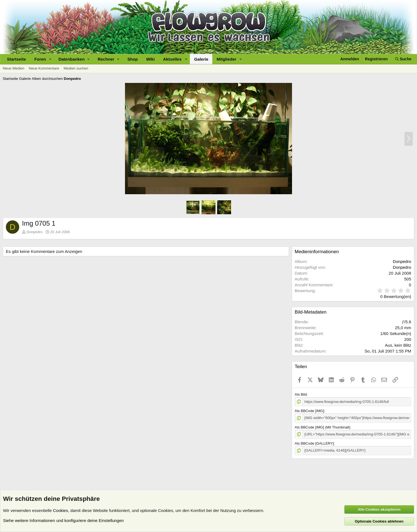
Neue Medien (14, 68)
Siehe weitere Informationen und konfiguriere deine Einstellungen (63, 520)
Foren (40, 59)
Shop (133, 59)
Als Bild (301, 394)
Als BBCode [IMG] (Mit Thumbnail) (322, 427)
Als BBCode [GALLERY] (314, 443)
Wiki (150, 59)
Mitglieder (226, 59)
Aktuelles (172, 59)
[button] (50, 59)
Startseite (16, 59)
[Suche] (403, 59)
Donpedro (35, 232)
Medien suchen (76, 68)
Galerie (201, 59)
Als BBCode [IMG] (309, 411)
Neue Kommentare (44, 68)
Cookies (60, 510)
